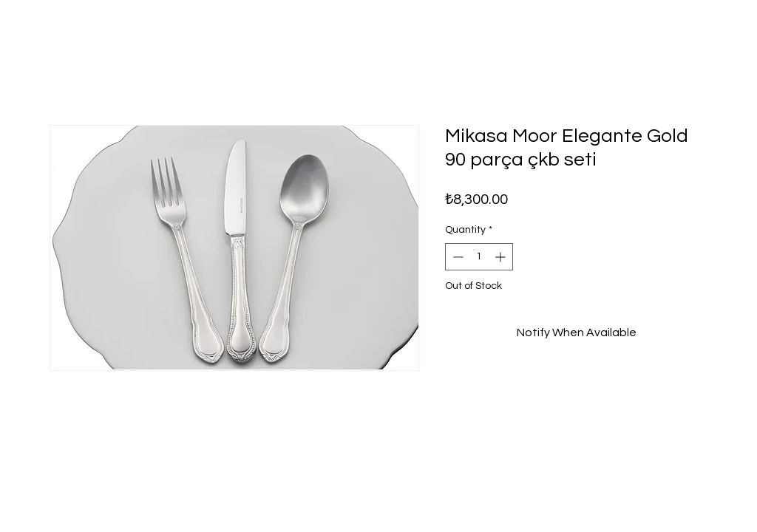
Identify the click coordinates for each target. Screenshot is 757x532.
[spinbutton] (479, 257)
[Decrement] (456, 257)
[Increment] (502, 257)
